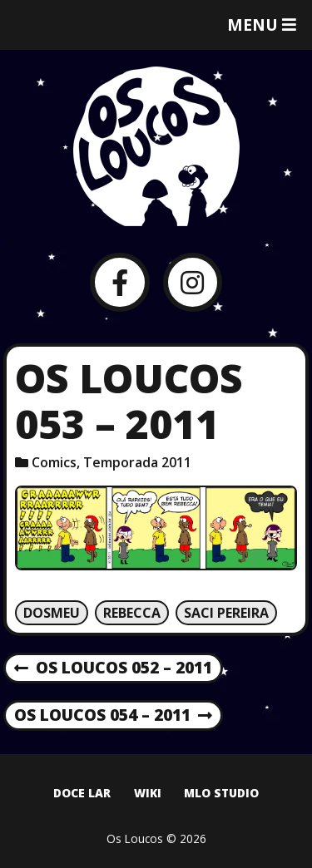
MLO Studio (221, 793)
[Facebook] (119, 282)
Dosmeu (52, 613)
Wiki (148, 793)
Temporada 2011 (137, 462)
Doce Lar (82, 793)
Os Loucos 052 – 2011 (113, 668)
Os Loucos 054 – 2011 (113, 716)
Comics (54, 462)
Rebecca (132, 613)
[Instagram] (193, 282)
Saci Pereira (226, 613)
